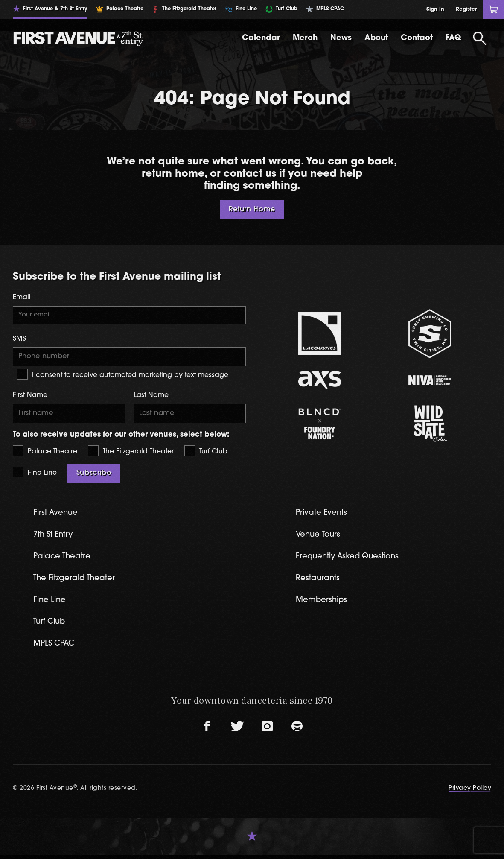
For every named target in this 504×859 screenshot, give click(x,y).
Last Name (151, 397)
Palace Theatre (45, 452)
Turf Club (206, 452)
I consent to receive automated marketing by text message (123, 375)
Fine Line (35, 474)
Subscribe (94, 475)
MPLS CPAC (55, 647)
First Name (30, 397)
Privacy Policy (470, 792)
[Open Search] (480, 38)
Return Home (252, 210)
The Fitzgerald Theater (131, 452)
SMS (19, 339)
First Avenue (57, 515)
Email (22, 298)
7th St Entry (54, 537)
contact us (250, 174)
